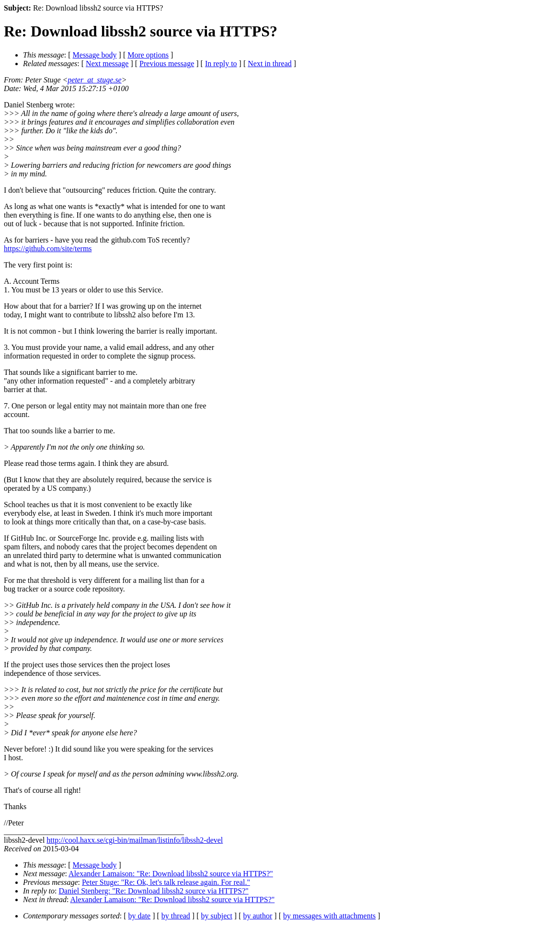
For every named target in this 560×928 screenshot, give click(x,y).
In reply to (221, 64)
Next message (107, 64)
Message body (95, 55)
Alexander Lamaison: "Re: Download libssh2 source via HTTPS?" (171, 874)
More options (148, 55)
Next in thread (270, 64)
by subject (217, 916)
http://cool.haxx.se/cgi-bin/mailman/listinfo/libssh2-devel (135, 840)
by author (257, 916)
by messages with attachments (329, 916)
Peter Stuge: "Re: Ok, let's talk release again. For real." (166, 882)
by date (140, 916)
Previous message (167, 64)
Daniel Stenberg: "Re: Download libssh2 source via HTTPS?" (154, 891)
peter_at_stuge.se (94, 80)
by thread (176, 916)
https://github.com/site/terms (48, 249)
